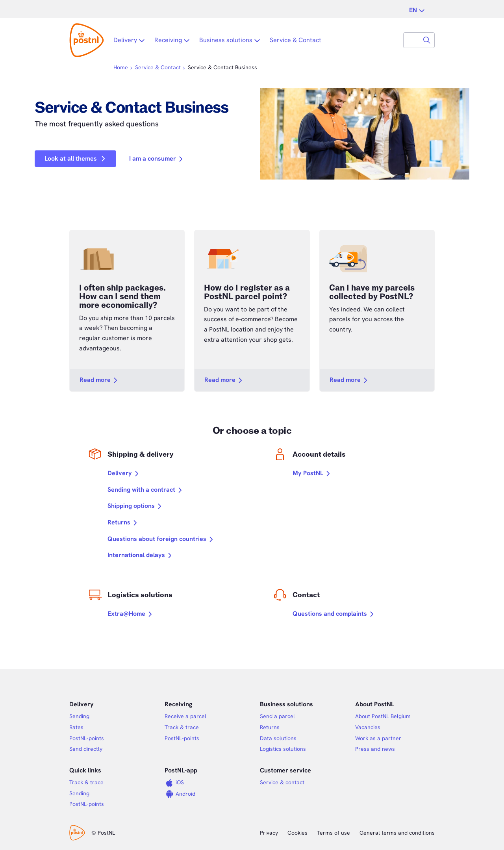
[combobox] (411, 40)
